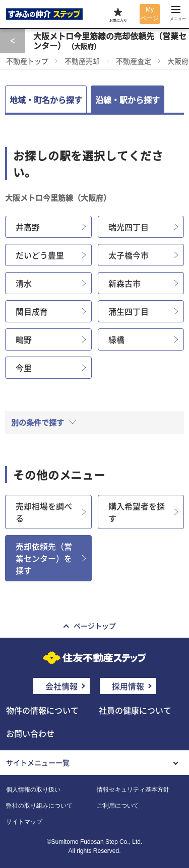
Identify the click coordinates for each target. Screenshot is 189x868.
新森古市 (124, 283)
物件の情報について (42, 710)
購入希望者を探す (137, 512)
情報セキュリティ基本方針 (133, 790)
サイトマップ (24, 822)
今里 (24, 368)
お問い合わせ (30, 733)
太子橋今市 (129, 255)
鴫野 (24, 339)
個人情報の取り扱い (33, 790)
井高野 (28, 227)
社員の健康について (135, 710)
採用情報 (128, 686)
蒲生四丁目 (129, 311)
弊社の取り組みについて (39, 806)
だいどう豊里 (40, 255)
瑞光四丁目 (129, 227)
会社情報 (61, 686)
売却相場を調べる (44, 512)
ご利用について (118, 806)
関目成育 (32, 311)
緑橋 (116, 339)
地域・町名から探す (46, 100)
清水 (24, 283)
